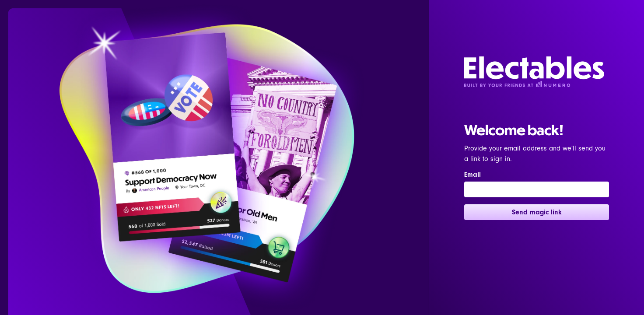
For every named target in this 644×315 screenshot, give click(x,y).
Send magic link (537, 212)
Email (472, 175)
